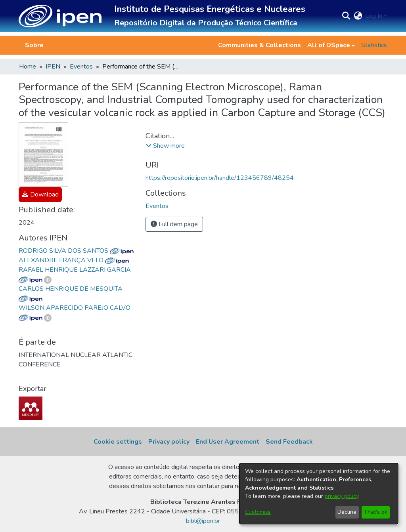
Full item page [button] (174, 224)
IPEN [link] (53, 67)
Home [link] (28, 67)
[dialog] (319, 494)
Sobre (34, 45)
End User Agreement (228, 442)
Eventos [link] (81, 67)
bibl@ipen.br (203, 521)
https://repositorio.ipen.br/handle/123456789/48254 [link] (220, 178)
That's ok (375, 512)
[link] (40, 194)
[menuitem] (331, 45)
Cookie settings (118, 442)
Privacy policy (169, 442)
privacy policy (342, 496)
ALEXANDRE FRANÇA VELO (74, 260)
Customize (258, 512)
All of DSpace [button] (329, 45)
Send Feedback (289, 442)
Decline (347, 512)
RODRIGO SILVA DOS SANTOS (76, 251)
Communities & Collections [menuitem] (259, 45)
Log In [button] (374, 16)
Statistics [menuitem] (374, 45)
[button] (60, 16)
